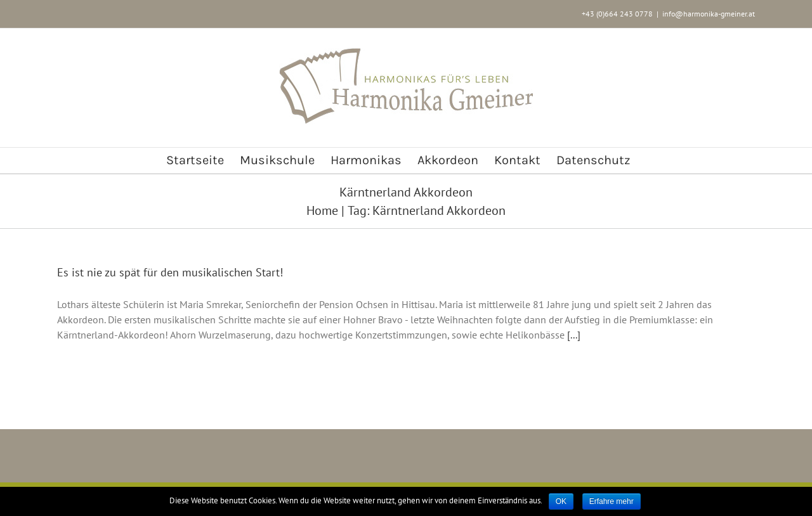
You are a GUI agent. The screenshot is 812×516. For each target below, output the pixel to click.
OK (561, 501)
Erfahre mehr (612, 501)
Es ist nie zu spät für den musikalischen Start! (170, 272)
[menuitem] (195, 160)
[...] (574, 335)
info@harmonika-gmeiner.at (709, 14)
